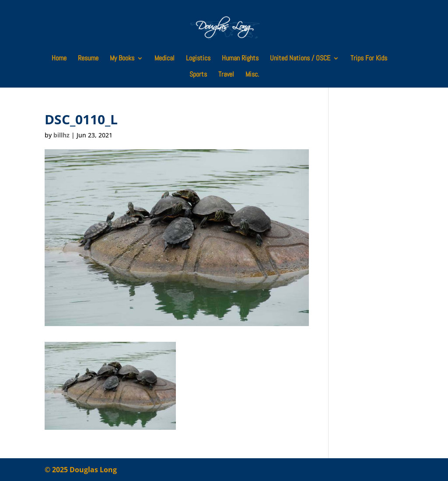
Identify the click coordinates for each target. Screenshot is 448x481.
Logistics (198, 59)
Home (59, 59)
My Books (122, 59)
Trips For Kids (369, 59)
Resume (88, 59)
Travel (226, 75)
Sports (198, 75)
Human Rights (240, 59)
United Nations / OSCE (300, 59)
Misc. (252, 75)
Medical (164, 59)
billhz (61, 135)
